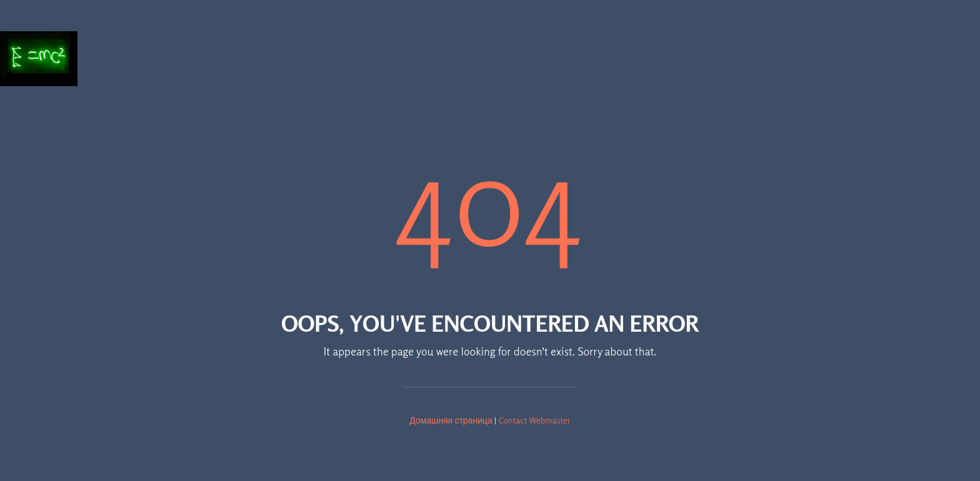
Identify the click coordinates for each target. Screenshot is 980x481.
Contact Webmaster (535, 420)
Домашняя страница (451, 420)
